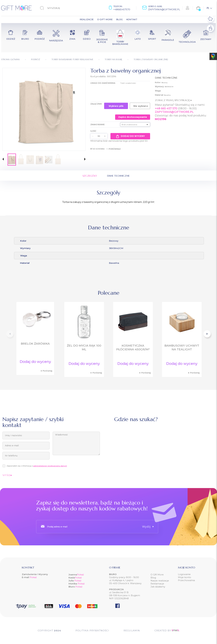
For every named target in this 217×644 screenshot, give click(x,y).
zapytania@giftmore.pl (164, 9)
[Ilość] (99, 136)
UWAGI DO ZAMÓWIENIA (103, 83)
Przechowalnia (186, 580)
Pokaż (33, 577)
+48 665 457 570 (166, 108)
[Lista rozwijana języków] (209, 8)
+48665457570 (122, 9)
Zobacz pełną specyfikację (173, 100)
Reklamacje (157, 584)
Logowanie (184, 574)
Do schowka (97, 149)
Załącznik (96, 104)
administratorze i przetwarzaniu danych (50, 466)
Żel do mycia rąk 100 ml (84, 347)
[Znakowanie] (135, 125)
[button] (3, 159)
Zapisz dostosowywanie (133, 117)
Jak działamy (158, 587)
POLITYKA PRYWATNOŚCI (92, 631)
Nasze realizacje (160, 581)
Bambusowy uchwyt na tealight (182, 347)
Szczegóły (90, 176)
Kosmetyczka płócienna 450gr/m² (133, 347)
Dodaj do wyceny (130, 136)
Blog (153, 578)
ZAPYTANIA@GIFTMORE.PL (174, 112)
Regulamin (132, 631)
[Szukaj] (59, 8)
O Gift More (157, 575)
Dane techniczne (118, 176)
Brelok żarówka (35, 344)
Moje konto (185, 577)
